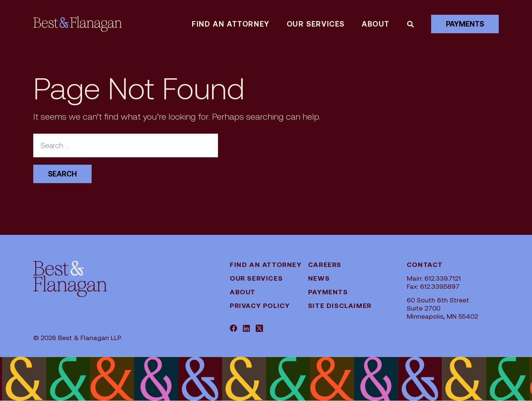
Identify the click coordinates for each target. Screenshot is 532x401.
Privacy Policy (260, 306)
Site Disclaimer (340, 306)
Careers (325, 265)
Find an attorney (231, 24)
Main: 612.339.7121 (434, 278)
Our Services (316, 24)
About (376, 24)
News (319, 278)
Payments (465, 24)
